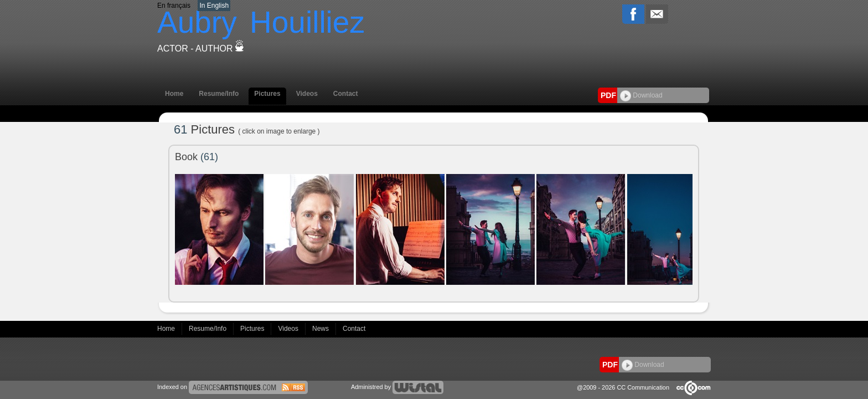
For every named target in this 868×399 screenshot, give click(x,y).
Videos (307, 94)
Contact (346, 94)
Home (174, 94)
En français (174, 6)
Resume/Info (219, 94)
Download (641, 95)
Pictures (267, 94)
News (321, 329)
